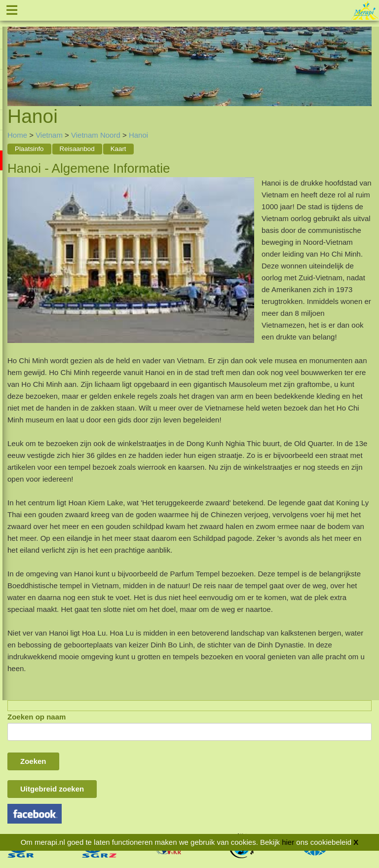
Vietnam (49, 135)
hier (288, 842)
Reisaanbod (77, 149)
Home (17, 135)
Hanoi (138, 135)
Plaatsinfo (29, 149)
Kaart (118, 149)
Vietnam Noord (96, 135)
